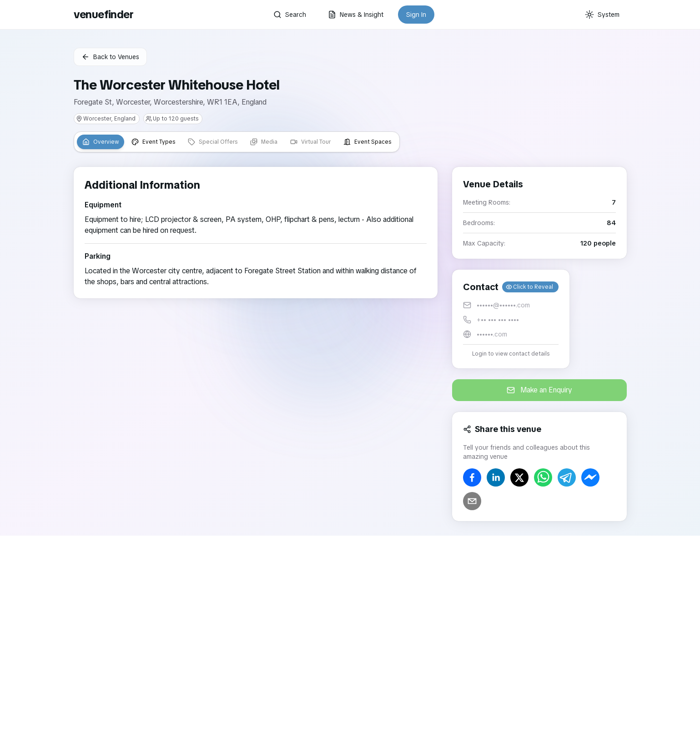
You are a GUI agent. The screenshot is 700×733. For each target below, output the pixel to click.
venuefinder (103, 14)
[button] (511, 319)
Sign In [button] (416, 15)
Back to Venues (110, 57)
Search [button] (290, 15)
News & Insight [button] (356, 15)
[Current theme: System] (602, 15)
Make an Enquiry (539, 390)
